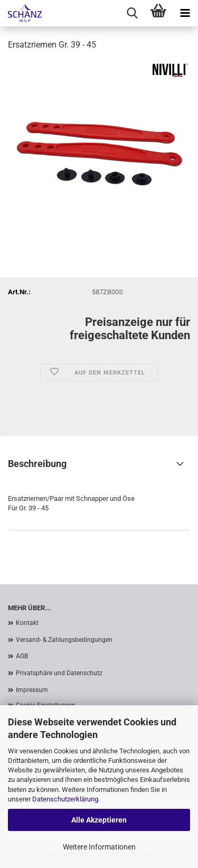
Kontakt (27, 623)
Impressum (32, 690)
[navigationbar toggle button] (185, 13)
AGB (22, 656)
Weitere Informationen (99, 847)
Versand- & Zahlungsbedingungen (64, 640)
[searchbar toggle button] (132, 13)
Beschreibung (37, 464)
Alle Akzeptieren (99, 820)
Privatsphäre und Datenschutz (59, 673)
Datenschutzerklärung (65, 799)
